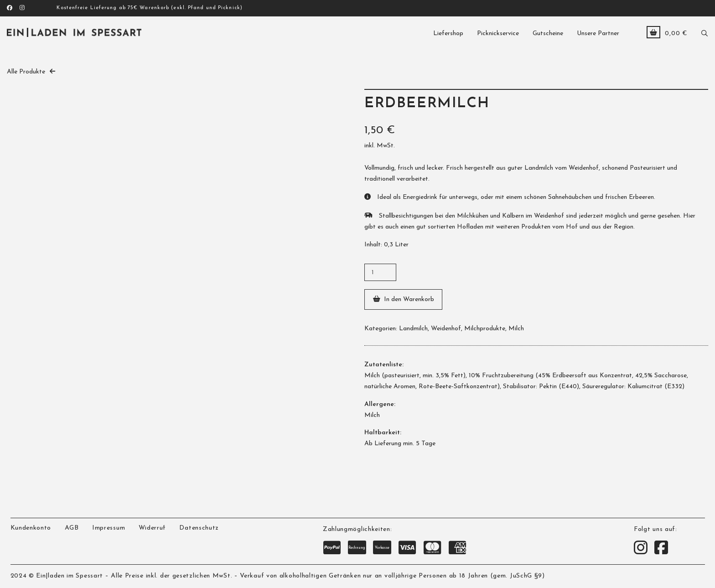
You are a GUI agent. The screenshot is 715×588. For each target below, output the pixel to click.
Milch (516, 329)
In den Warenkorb (409, 299)
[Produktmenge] (380, 272)
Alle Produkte (26, 72)
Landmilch (413, 329)
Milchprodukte (485, 329)
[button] (705, 32)
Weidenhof (446, 329)
